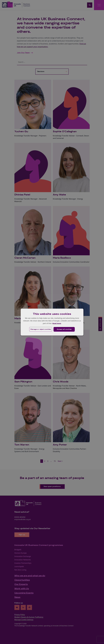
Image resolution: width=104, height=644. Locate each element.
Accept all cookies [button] (64, 329)
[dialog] (52, 322)
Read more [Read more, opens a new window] (57, 323)
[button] (41, 329)
